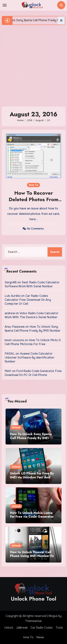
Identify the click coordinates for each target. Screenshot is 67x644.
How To (33, 185)
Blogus (53, 616)
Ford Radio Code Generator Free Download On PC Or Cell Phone (33, 373)
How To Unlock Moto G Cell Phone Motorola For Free (33, 342)
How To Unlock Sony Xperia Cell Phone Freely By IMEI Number (33, 329)
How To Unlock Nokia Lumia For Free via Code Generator (32, 515)
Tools (59, 628)
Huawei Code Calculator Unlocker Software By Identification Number (29, 358)
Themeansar (33, 621)
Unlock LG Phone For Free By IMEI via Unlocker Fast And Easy (32, 477)
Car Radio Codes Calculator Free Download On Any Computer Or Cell (28, 300)
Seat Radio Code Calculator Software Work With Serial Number (32, 284)
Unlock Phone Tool (34, 599)
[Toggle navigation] (5, 5)
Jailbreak (22, 628)
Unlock (16, 427)
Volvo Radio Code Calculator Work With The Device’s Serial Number (32, 315)
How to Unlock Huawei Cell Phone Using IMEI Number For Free (33, 556)
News (40, 637)
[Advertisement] (33, 64)
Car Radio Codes (42, 628)
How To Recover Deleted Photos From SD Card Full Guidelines (34, 203)
